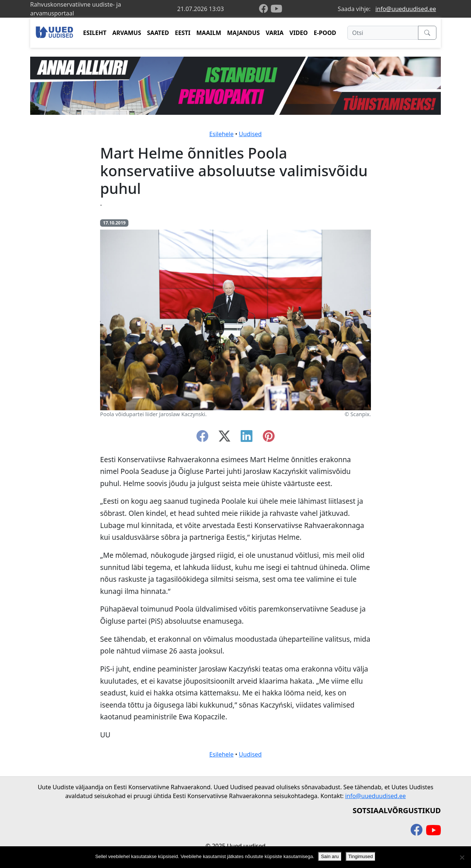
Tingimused (361, 856)
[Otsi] (383, 33)
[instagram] (269, 438)
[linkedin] (247, 438)
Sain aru (330, 856)
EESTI (183, 33)
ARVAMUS (127, 33)
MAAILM (209, 33)
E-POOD (325, 33)
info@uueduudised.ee (406, 9)
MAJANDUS (243, 33)
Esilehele (222, 134)
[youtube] (276, 9)
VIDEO (299, 33)
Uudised (250, 134)
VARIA (275, 33)
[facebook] (265, 9)
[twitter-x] (224, 438)
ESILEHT (95, 33)
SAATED (158, 33)
